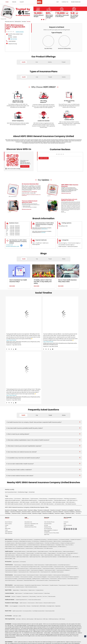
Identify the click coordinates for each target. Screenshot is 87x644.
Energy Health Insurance (72, 495)
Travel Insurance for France (23, 510)
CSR (6, 468)
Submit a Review (20, 32)
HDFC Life (24, 560)
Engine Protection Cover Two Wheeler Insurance (15, 490)
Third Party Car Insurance (53, 481)
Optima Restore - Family (59, 496)
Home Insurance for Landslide (11, 520)
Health (24, 259)
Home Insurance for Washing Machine (61, 517)
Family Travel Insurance (39, 506)
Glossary (28, 547)
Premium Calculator (21, 495)
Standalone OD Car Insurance (46, 483)
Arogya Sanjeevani (52, 495)
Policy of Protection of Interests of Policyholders (51, 472)
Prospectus (19, 538)
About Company (8, 465)
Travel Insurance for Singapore (37, 512)
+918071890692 (12, 41)
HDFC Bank (15, 557)
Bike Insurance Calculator (21, 484)
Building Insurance (36, 520)
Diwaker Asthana (24, 532)
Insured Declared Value (67, 483)
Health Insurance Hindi (17, 552)
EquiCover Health (8, 500)
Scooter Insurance (29, 490)
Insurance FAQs (22, 547)
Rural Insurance (45, 527)
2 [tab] (44, 19)
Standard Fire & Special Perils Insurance (33, 527)
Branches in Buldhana (69, 453)
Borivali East (32, 434)
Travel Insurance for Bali (59, 508)
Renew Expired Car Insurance (25, 483)
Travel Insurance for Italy (60, 510)
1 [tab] (42, 19)
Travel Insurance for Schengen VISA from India (30, 508)
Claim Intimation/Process (49, 463)
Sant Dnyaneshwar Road (11, 434)
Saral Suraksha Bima (49, 496)
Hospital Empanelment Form (21, 541)
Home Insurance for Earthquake (25, 520)
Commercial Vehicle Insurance (33, 486)
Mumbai (24, 22)
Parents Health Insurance (43, 493)
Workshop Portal (47, 468)
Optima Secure (19, 496)
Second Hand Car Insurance (27, 481)
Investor (7, 467)
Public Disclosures (9, 475)
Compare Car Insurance (75, 481)
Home (64, 259)
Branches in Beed (36, 453)
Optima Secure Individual (10, 498)
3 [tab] (46, 19)
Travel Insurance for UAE (34, 513)
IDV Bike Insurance (62, 488)
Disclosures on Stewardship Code (31, 465)
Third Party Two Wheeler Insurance (52, 484)
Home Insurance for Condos (42, 522)
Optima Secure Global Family (22, 498)
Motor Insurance (39, 544)
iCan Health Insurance (61, 495)
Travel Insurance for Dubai (10, 510)
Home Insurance (31, 544)
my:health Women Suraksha (41, 495)
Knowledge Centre (50, 547)
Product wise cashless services (35, 541)
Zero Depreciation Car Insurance (12, 483)
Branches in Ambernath (44, 452)
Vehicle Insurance (22, 486)
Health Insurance (19, 535)
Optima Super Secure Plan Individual (49, 498)
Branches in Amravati (55, 452)
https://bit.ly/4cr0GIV (11, 334)
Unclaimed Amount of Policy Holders (52, 474)
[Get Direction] (21, 246)
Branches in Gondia (26, 455)
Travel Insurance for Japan (72, 510)
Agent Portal (47, 476)
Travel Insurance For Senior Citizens (12, 508)
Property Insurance (45, 520)
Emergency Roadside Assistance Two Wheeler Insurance (45, 488)
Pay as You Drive (69, 486)
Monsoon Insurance (62, 520)
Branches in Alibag (32, 452)
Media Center (8, 470)
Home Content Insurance (10, 522)
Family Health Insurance (32, 493)
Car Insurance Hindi (27, 552)
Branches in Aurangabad (68, 452)
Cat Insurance (23, 503)
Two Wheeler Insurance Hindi (38, 552)
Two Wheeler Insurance (10, 484)
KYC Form (45, 538)
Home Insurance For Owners (33, 517)
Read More (12, 286)
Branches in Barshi (26, 453)
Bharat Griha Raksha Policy (30, 522)
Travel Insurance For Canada (71, 508)
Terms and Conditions (29, 467)
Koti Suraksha (26, 496)
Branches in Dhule (16, 455)
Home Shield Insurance (72, 520)
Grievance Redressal (68, 467)
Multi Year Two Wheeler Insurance (48, 486)
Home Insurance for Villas (54, 522)
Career (6, 472)
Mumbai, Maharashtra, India (13, 246)
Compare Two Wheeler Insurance (67, 484)
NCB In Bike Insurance (39, 490)
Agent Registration (9, 473)
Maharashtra (18, 22)
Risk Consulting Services (10, 528)
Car (37, 259)
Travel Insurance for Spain (50, 512)
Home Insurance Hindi (50, 552)
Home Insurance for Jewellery (27, 518)
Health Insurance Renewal (68, 493)
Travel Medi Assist (35, 547)
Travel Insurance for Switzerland (63, 512)
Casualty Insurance (54, 527)
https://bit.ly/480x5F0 (63, 334)
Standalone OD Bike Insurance (11, 486)
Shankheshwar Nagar (23, 434)
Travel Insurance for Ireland (48, 510)
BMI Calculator (76, 498)
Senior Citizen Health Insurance (56, 493)
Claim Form (39, 538)
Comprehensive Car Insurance (40, 481)
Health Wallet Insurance (10, 496)
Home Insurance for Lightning (54, 518)
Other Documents (52, 538)
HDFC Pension (62, 560)
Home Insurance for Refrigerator (40, 518)
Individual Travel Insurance (28, 506)
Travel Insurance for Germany (35, 510)
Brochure (13, 538)
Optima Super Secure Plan (35, 498)
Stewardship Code (28, 463)
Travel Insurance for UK (45, 513)
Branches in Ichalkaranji (48, 455)
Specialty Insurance (20, 528)
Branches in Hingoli (37, 455)
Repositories (58, 547)
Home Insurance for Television (46, 517)
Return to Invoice (57, 483)
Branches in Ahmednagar (11, 452)
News (65, 468)
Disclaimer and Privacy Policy (30, 468)
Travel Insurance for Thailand (11, 513)
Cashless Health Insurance (10, 495)
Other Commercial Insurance (31, 528)
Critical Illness (47, 535)
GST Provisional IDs (48, 470)
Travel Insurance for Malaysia (11, 512)
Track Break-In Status (60, 486)
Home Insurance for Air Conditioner (12, 518)
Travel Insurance (18, 506)
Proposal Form (25, 538)
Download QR (25, 166)
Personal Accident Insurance (50, 544)
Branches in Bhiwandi (58, 453)
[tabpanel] (43, 12)
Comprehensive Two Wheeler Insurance (35, 484)
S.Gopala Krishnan (40, 532)
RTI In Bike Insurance (49, 490)
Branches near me (9, 22)
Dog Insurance (16, 503)
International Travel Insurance (57, 513)
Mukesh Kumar (32, 532)
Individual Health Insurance (20, 493)
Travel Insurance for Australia (47, 508)
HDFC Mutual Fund (38, 560)
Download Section (48, 465)
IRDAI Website (43, 547)
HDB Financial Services (54, 560)
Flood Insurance (54, 520)
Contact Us (66, 463)
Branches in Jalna (70, 455)
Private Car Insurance (38, 535)
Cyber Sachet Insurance (19, 527)
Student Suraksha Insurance (51, 506)
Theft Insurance (20, 522)
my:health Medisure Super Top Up (65, 498)
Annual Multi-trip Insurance (64, 506)
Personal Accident (30, 495)
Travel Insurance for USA (23, 513)
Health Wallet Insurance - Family (37, 496)
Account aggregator (14, 547)
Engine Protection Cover (10, 488)
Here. (14, 500)
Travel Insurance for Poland (24, 512)
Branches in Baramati (16, 453)
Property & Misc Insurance (72, 527)
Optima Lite (68, 496)
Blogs (65, 465)
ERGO (20, 557)
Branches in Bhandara (47, 453)
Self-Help (46, 467)
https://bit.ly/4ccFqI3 (37, 335)
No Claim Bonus (36, 483)
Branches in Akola (22, 452)
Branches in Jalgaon (60, 455)
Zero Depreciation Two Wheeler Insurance (24, 488)
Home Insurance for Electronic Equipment (70, 518)
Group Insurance (62, 527)
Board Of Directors (9, 463)
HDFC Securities (30, 560)
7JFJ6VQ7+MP (9, 245)
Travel (50, 259)
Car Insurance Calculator (64, 481)
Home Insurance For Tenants (20, 517)
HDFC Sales (45, 560)
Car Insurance (17, 481)
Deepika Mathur (16, 532)
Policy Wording (33, 538)
